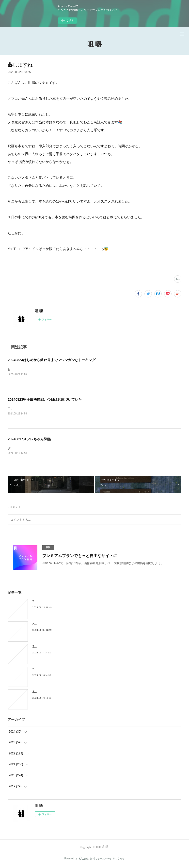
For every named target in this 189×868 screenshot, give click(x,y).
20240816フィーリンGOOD (51, 670)
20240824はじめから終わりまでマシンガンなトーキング (51, 360)
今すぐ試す (67, 21)
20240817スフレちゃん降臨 (29, 440)
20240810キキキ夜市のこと (51, 693)
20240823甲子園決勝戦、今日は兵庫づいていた (45, 400)
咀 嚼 (94, 45)
